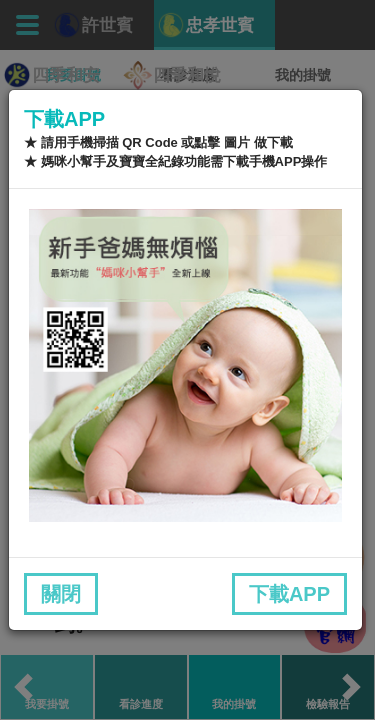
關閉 (61, 594)
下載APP (289, 594)
